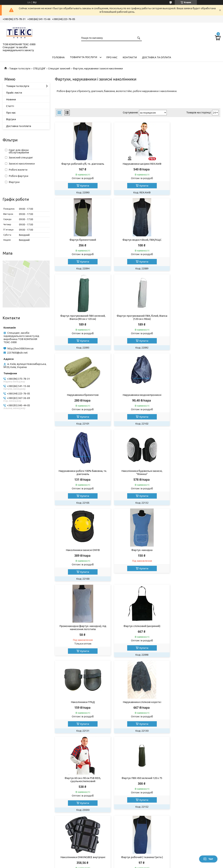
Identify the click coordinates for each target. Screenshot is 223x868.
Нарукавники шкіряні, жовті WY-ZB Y (138, 708)
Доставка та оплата (157, 57)
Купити (83, 186)
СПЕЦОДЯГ (39, 69)
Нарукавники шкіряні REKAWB (138, 164)
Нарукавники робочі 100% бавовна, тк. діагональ (194, 320)
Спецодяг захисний (59, 69)
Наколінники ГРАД (194, 477)
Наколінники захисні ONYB (138, 398)
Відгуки (11, 119)
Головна (58, 57)
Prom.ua (129, 858)
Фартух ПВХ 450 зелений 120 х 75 (194, 553)
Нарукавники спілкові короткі (81, 553)
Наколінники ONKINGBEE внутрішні (81, 632)
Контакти (130, 57)
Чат (208, 859)
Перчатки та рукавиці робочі (23, 796)
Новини (11, 99)
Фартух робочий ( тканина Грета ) (138, 632)
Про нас (112, 57)
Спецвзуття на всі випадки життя (82, 796)
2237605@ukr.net (17, 353)
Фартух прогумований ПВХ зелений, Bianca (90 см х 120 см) (138, 241)
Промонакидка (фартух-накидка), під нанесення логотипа (81, 479)
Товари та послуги (83, 57)
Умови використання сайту (133, 792)
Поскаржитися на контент (141, 865)
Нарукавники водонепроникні (138, 319)
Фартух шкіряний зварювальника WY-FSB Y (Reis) (194, 710)
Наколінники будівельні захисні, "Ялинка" (81, 400)
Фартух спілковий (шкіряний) (138, 477)
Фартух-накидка (194, 398)
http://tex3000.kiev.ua (20, 348)
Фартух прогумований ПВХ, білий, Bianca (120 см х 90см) (194, 241)
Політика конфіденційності (170, 865)
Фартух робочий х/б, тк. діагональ (81, 164)
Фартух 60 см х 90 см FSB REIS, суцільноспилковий (138, 555)
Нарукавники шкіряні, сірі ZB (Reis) (81, 708)
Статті (10, 106)
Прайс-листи (14, 93)
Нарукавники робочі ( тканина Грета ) (194, 632)
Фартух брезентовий (194, 164)
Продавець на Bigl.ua (111, 861)
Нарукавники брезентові (81, 319)
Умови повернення (184, 792)
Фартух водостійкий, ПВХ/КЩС (81, 240)
